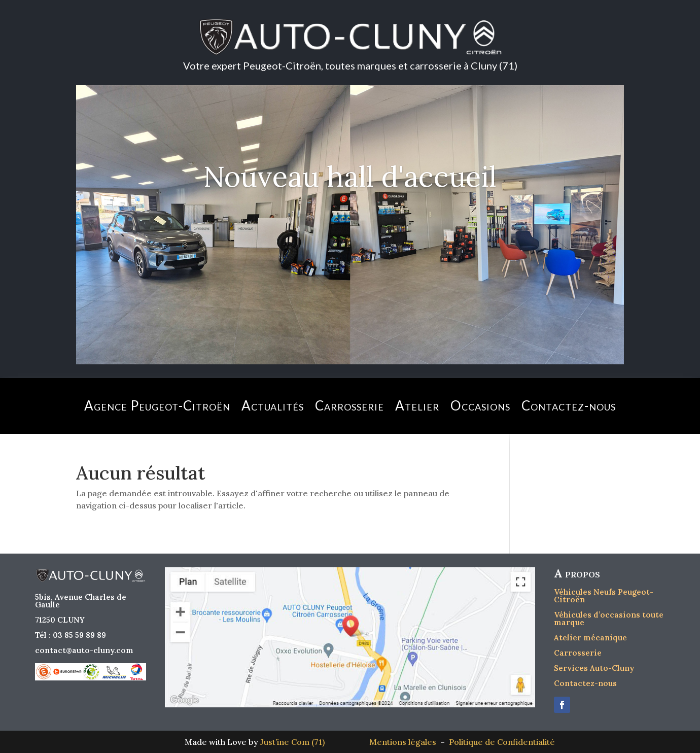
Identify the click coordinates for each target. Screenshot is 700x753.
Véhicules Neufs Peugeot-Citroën (604, 596)
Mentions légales (405, 742)
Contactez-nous (569, 405)
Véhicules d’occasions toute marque (609, 619)
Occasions (480, 405)
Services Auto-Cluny (594, 668)
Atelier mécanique (590, 638)
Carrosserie (349, 405)
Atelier (417, 405)
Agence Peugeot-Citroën (157, 405)
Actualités (273, 405)
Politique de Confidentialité (502, 742)
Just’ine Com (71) (292, 742)
